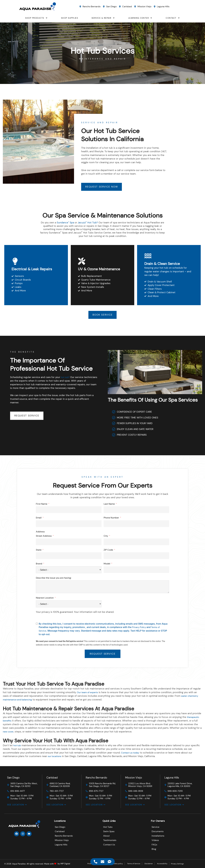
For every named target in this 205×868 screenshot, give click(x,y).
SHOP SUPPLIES (70, 18)
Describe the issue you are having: (54, 579)
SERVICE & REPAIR (103, 18)
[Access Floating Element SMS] (110, 862)
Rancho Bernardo (97, 776)
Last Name (109, 505)
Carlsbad (52, 776)
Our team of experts (88, 693)
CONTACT (173, 18)
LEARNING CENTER (140, 18)
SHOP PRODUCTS (36, 18)
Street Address (44, 537)
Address (40, 532)
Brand (39, 564)
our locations (55, 757)
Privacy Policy (139, 628)
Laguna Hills (172, 776)
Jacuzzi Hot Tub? (88, 223)
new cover (9, 732)
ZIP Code (108, 551)
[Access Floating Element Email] (103, 862)
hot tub (18, 746)
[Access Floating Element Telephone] (96, 862)
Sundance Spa (65, 223)
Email (39, 519)
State (39, 551)
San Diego (13, 776)
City (106, 537)
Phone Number (111, 519)
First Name (42, 505)
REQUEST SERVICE (103, 654)
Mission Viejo (134, 776)
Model (107, 564)
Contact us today (131, 753)
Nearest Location (45, 599)
